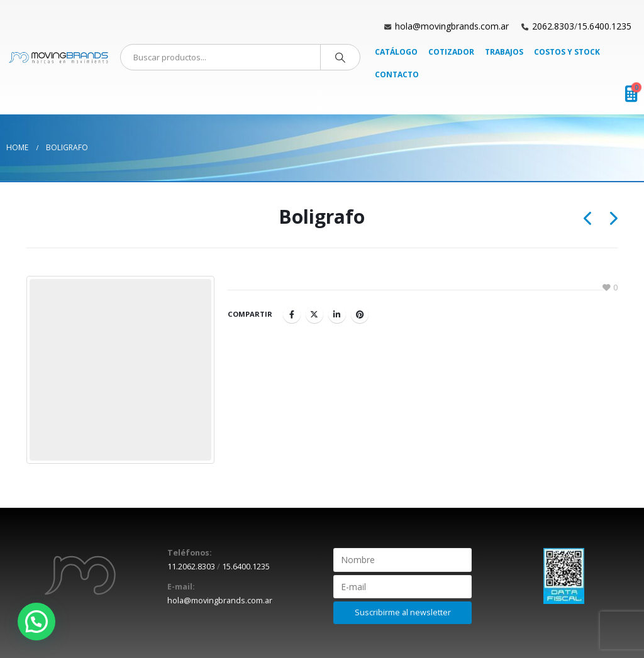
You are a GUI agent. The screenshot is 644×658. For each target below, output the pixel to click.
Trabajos (504, 52)
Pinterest (360, 314)
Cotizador (451, 52)
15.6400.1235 (604, 26)
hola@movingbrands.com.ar (452, 26)
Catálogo (396, 52)
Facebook (292, 314)
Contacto (397, 74)
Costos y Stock (567, 52)
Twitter (314, 314)
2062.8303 (553, 26)
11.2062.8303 (191, 567)
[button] (36, 622)
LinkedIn (337, 314)
